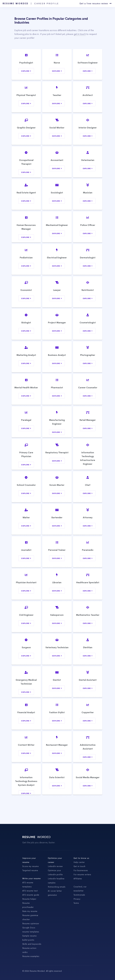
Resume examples (31, 956)
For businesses (81, 870)
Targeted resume (30, 870)
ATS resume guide (31, 895)
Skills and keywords (32, 944)
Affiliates (78, 879)
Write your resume (31, 878)
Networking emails (57, 887)
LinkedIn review (55, 866)
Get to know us (81, 858)
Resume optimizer (31, 923)
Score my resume (31, 866)
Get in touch (79, 866)
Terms (76, 903)
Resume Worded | (31, 4)
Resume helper (29, 899)
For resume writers (82, 874)
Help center (79, 862)
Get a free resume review (95, 4)
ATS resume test (30, 891)
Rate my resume (30, 911)
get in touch (80, 34)
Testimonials (79, 895)
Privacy (77, 899)
